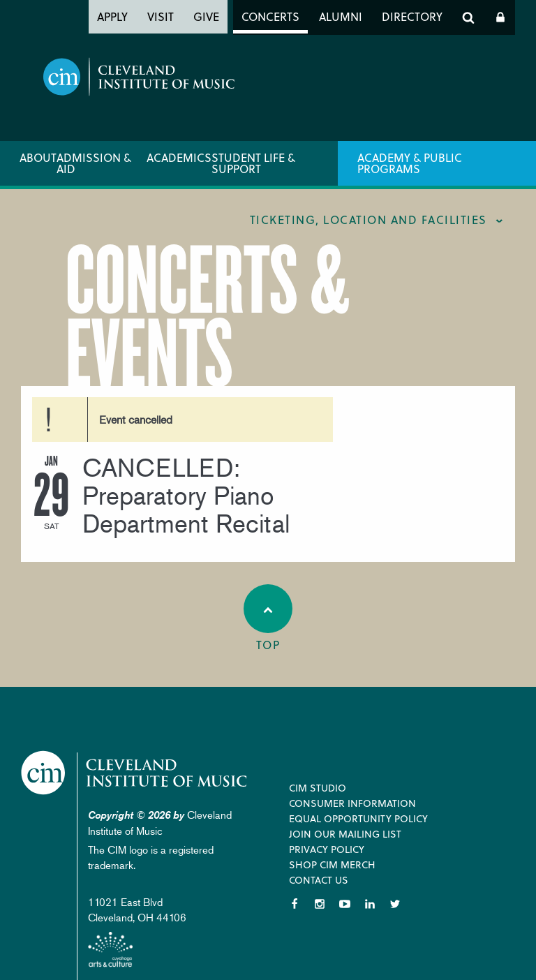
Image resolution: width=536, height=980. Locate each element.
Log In (500, 17)
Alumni (341, 16)
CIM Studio (318, 788)
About (38, 157)
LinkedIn (370, 904)
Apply (112, 16)
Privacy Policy (327, 849)
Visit (161, 16)
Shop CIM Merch (332, 864)
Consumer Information (352, 803)
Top (268, 618)
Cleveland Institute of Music (134, 773)
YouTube (345, 904)
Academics (179, 157)
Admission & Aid (94, 163)
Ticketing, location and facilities (368, 220)
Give (206, 16)
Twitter (395, 904)
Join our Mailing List (345, 834)
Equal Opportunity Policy (358, 818)
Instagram (320, 904)
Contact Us (319, 880)
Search (468, 17)
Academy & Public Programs (410, 163)
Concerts (270, 16)
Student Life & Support (253, 163)
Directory (412, 16)
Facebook (295, 904)
